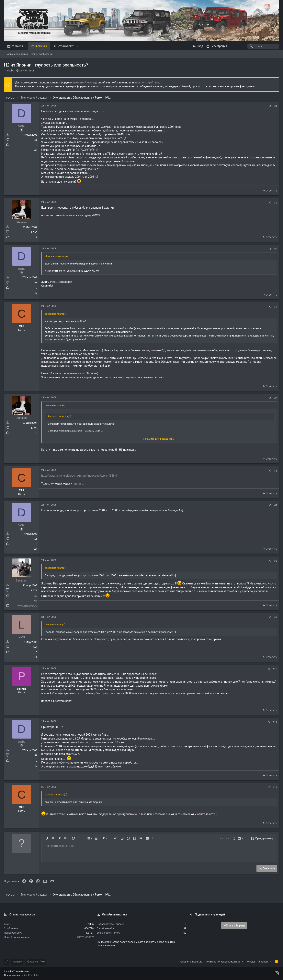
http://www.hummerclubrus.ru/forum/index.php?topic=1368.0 (79, 476)
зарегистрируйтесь (147, 82)
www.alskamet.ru (27, 606)
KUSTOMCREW (85, 937)
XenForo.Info (31, 975)
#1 (276, 106)
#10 (275, 669)
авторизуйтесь (82, 82)
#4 (276, 307)
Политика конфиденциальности (224, 962)
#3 (276, 249)
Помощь (251, 962)
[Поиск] (255, 46)
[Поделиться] (270, 106)
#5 (276, 398)
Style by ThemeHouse (16, 971)
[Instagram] (277, 973)
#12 (275, 787)
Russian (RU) (36, 962)
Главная (263, 962)
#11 (275, 722)
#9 (276, 617)
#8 (276, 561)
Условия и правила (191, 962)
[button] (26, 46)
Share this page (234, 925)
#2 (276, 203)
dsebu (11, 71)
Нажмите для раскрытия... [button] (159, 439)
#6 (276, 471)
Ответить (271, 191)
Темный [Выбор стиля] (17, 962)
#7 (276, 505)
